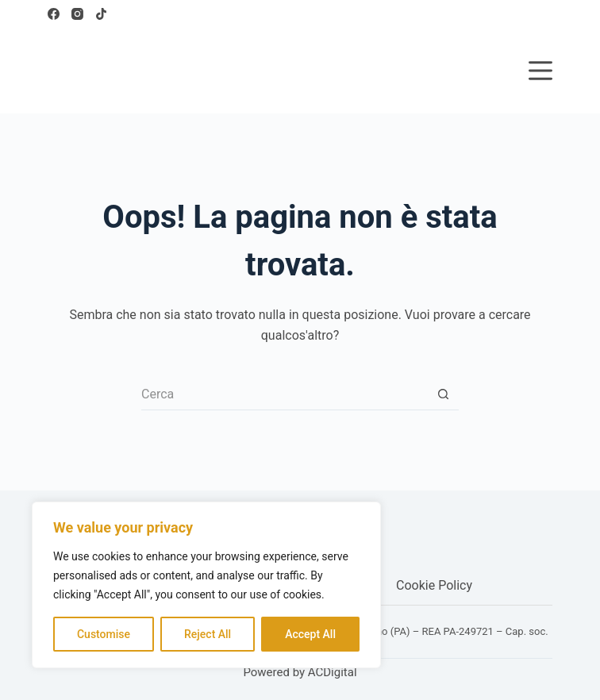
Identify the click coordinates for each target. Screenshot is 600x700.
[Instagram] (77, 14)
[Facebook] (54, 14)
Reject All (208, 634)
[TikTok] (101, 14)
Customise (104, 634)
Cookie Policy (434, 585)
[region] (206, 585)
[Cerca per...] (284, 394)
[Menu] (540, 71)
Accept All (310, 634)
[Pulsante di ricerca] (443, 394)
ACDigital (333, 672)
